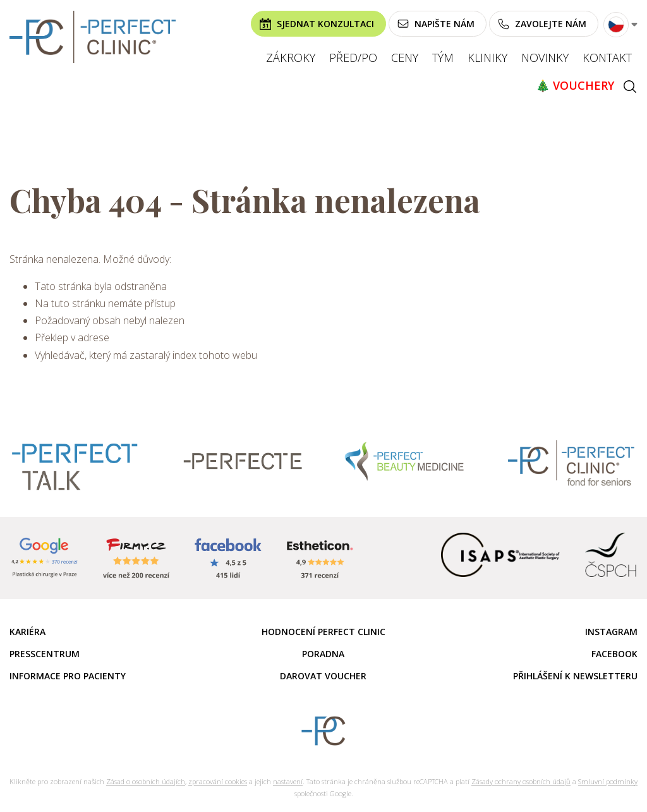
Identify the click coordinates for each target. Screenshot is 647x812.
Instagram (611, 632)
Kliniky (487, 58)
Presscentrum (45, 654)
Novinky (545, 58)
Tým (443, 58)
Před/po (353, 58)
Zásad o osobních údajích (146, 781)
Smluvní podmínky (608, 781)
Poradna (323, 654)
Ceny (405, 58)
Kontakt (607, 58)
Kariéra (27, 632)
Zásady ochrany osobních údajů (521, 781)
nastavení (288, 781)
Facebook (614, 654)
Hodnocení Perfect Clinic (323, 632)
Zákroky (291, 58)
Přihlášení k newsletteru (575, 676)
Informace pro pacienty (68, 676)
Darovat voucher (323, 676)
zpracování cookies (218, 781)
